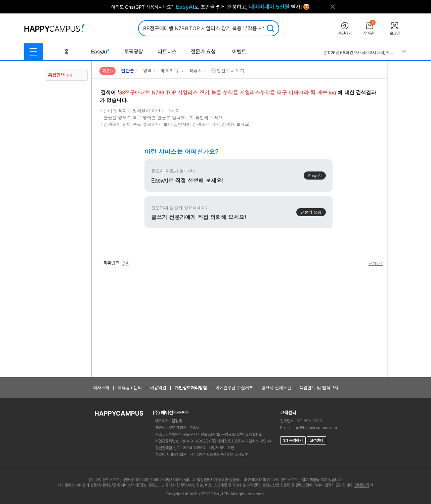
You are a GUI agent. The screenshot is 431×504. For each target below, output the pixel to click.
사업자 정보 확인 (221, 448)
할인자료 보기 (228, 71)
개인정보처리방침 (191, 388)
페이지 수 (170, 70)
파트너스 (167, 52)
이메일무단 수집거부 (234, 388)
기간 (106, 70)
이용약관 (158, 388)
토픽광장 (134, 52)
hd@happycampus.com (316, 428)
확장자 (195, 70)
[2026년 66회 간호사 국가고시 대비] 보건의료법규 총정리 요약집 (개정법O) (360, 53)
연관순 (127, 70)
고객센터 (316, 440)
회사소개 (101, 388)
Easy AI (315, 175)
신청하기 (376, 263)
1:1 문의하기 (293, 440)
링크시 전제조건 (276, 388)
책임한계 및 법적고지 (319, 388)
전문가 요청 (203, 52)
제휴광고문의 (130, 388)
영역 (147, 70)
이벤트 (239, 52)
